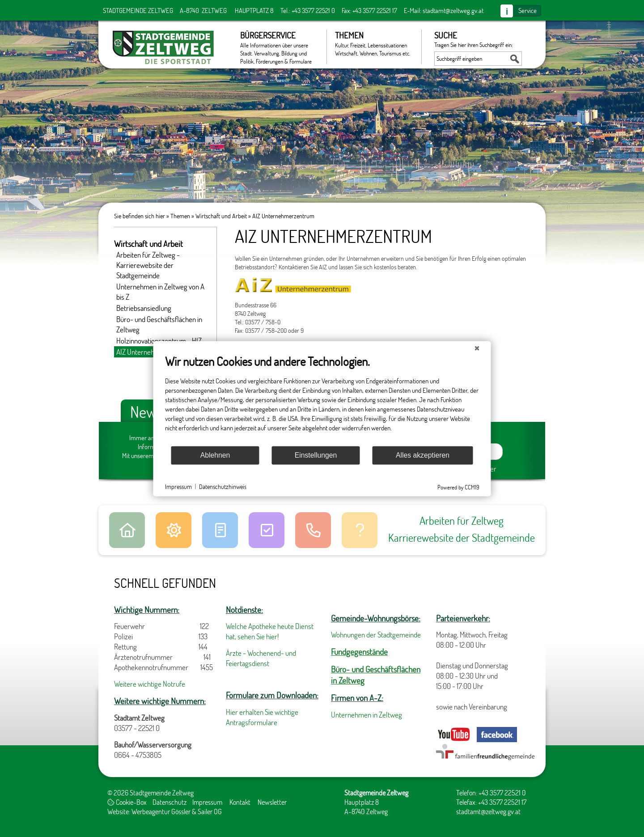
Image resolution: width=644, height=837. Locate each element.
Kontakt (240, 802)
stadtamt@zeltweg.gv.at (453, 10)
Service (527, 10)
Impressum (207, 802)
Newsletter (272, 802)
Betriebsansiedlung (144, 308)
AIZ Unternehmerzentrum (283, 216)
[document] (322, 399)
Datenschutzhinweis (223, 486)
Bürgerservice (279, 47)
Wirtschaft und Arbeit (221, 216)
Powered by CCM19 (458, 487)
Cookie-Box (127, 802)
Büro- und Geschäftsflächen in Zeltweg (159, 324)
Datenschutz (169, 802)
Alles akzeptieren (423, 455)
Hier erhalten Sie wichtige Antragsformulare (262, 717)
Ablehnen (215, 455)
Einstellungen (316, 455)
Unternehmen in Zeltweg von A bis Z (160, 292)
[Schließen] (477, 348)
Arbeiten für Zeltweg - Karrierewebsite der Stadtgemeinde (148, 265)
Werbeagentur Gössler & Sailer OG (177, 811)
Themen (374, 43)
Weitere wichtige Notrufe (150, 684)
